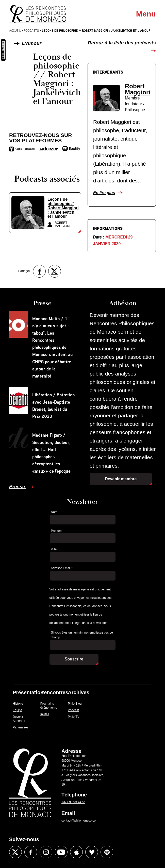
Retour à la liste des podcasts (122, 43)
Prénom (56, 531)
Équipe (17, 710)
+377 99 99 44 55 (73, 802)
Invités (45, 714)
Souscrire (74, 659)
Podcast (73, 710)
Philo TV (73, 717)
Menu (146, 14)
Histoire (18, 704)
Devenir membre (121, 479)
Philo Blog (75, 704)
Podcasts (31, 31)
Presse (18, 487)
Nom (54, 512)
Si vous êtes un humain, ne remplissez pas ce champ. (82, 635)
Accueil (15, 31)
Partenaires (20, 727)
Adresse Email (62, 568)
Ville (54, 549)
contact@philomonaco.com (80, 821)
